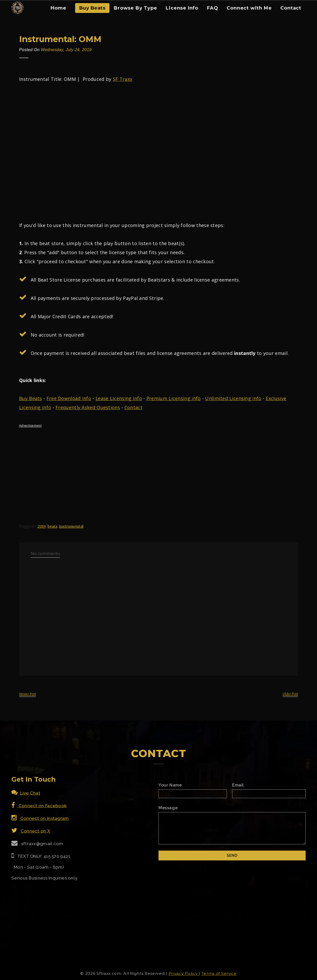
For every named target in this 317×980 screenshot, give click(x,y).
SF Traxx (122, 79)
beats (53, 526)
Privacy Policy (184, 973)
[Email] (269, 794)
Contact (133, 407)
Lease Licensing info (119, 398)
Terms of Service (219, 973)
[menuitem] (58, 10)
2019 (42, 526)
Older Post (290, 694)
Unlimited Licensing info (233, 398)
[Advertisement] (158, 468)
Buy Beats (92, 8)
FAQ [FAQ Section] (212, 8)
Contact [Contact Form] (291, 8)
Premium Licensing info (174, 398)
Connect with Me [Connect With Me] (249, 8)
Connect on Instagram (40, 818)
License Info (182, 8)
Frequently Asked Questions (88, 407)
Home (58, 8)
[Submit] (232, 855)
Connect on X (31, 831)
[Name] (193, 794)
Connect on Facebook (39, 806)
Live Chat (26, 793)
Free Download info (69, 398)
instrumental (71, 526)
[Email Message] (232, 828)
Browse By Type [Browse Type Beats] (135, 8)
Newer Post (27, 694)
